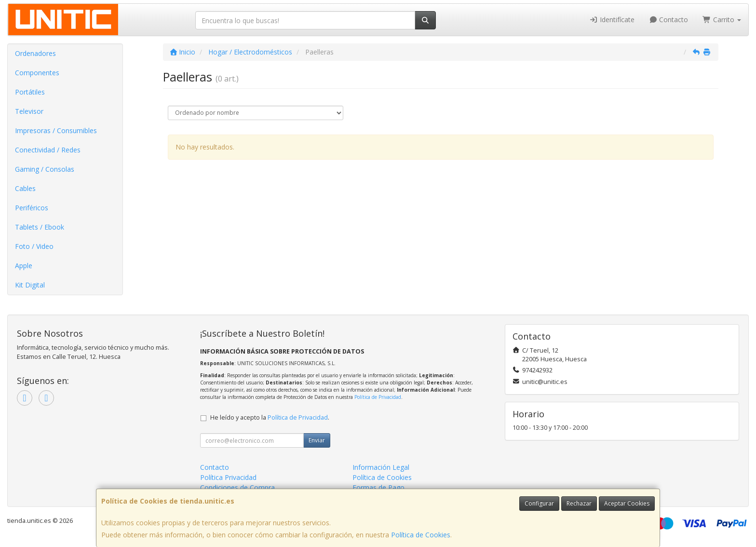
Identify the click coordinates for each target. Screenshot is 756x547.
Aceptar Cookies (627, 503)
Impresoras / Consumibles (56, 130)
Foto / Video (34, 246)
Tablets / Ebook (40, 227)
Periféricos (32, 208)
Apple (24, 266)
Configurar (539, 503)
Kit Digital (30, 285)
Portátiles (30, 92)
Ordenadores (35, 53)
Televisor (29, 111)
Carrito (722, 20)
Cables (25, 188)
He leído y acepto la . (270, 417)
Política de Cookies (421, 535)
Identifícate (612, 20)
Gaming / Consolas (45, 169)
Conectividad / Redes (48, 150)
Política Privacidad (228, 477)
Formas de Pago (378, 487)
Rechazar (579, 503)
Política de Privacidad (378, 397)
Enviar (317, 440)
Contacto (669, 20)
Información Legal (381, 467)
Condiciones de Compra (237, 487)
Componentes (37, 73)
